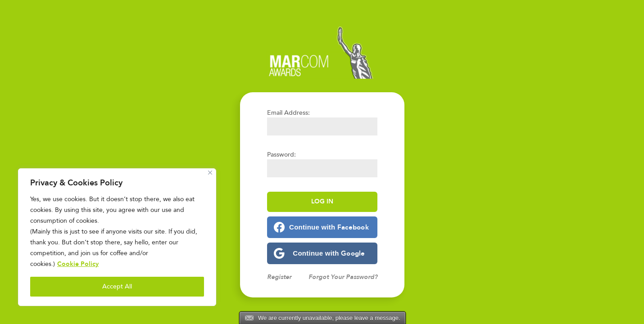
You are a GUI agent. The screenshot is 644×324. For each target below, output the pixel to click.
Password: (281, 155)
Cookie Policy (78, 264)
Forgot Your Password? (343, 277)
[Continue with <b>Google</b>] (322, 253)
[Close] (210, 173)
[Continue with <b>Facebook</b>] (322, 227)
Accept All (117, 286)
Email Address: (288, 113)
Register (279, 277)
